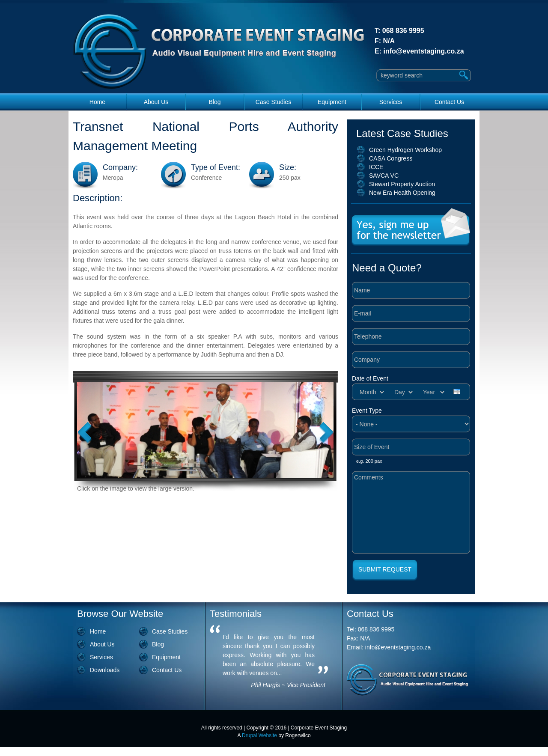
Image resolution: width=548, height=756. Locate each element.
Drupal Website (259, 735)
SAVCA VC (384, 176)
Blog (214, 102)
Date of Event (370, 378)
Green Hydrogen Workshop (405, 150)
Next (326, 433)
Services (391, 102)
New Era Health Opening (402, 193)
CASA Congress (391, 158)
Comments (411, 512)
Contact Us (449, 102)
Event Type (367, 411)
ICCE (376, 167)
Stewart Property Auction (402, 184)
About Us (156, 102)
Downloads (105, 670)
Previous (85, 433)
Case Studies (273, 102)
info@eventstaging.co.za (423, 51)
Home (97, 102)
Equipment (332, 102)
